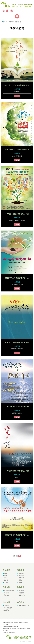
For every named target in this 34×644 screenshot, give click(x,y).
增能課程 (21, 576)
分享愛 (20, 582)
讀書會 (20, 580)
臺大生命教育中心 (24, 606)
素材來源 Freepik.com (9, 632)
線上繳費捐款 (8, 608)
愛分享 (6, 582)
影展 (6, 573)
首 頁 (5, 22)
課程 (6, 578)
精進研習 (21, 578)
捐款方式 (7, 606)
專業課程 (21, 573)
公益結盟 (21, 591)
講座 (6, 576)
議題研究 (7, 595)
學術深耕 (11, 22)
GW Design (29, 641)
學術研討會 (8, 593)
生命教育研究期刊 (9, 591)
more (17, 96)
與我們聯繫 (22, 595)
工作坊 (6, 580)
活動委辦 (21, 593)
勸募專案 (7, 610)
